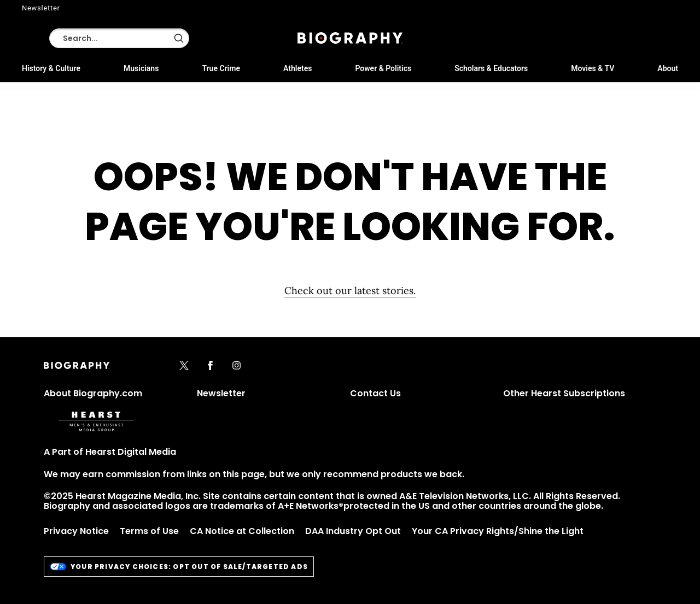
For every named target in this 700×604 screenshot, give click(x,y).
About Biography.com (93, 393)
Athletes (297, 68)
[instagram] (237, 366)
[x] (184, 366)
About (668, 68)
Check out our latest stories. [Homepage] (350, 291)
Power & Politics (383, 68)
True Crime (221, 68)
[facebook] (210, 366)
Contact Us (375, 393)
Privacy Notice (76, 531)
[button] (179, 38)
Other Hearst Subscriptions (564, 393)
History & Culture (51, 68)
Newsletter (41, 8)
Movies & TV (593, 68)
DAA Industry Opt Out (353, 531)
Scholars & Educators (491, 68)
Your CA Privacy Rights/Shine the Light (498, 531)
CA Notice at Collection (242, 531)
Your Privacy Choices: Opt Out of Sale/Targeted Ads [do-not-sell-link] (179, 567)
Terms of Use (149, 531)
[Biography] (350, 38)
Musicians (141, 68)
